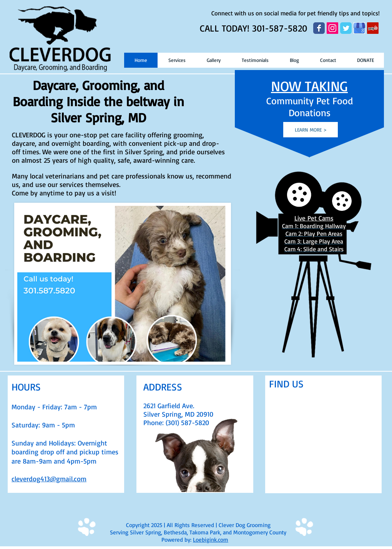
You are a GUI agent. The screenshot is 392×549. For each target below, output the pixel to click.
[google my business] (359, 28)
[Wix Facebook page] (319, 28)
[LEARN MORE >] (311, 130)
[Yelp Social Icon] (373, 28)
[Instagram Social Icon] (332, 28)
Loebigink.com (211, 540)
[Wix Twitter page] (346, 28)
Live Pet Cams (314, 218)
